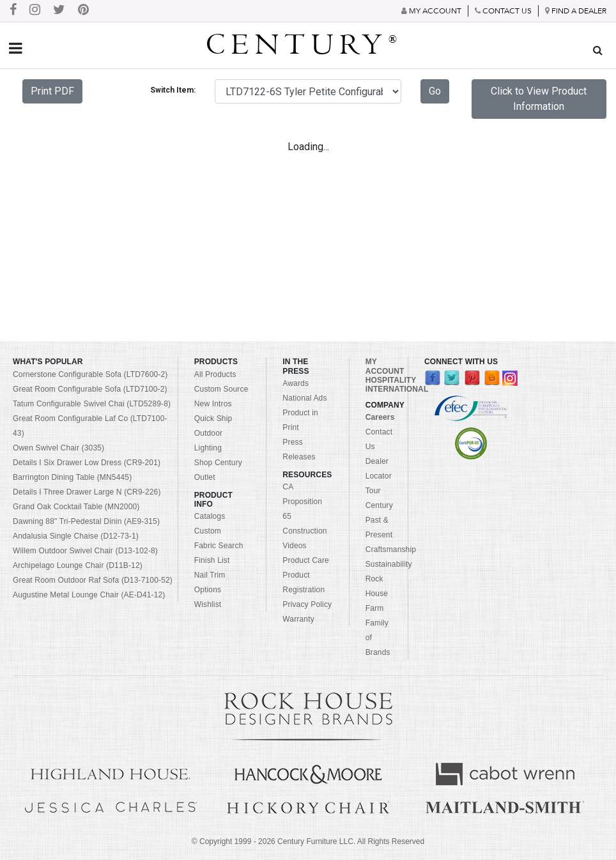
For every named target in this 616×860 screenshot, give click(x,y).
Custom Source (221, 389)
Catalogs (210, 516)
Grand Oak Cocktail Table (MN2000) (76, 507)
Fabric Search (219, 546)
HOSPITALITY (391, 380)
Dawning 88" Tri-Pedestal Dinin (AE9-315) (86, 521)
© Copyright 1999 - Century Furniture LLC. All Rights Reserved (308, 841)
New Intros (213, 404)
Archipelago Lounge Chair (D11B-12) (78, 565)
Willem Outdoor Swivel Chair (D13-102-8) (85, 551)
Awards (296, 383)
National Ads (304, 398)
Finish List (212, 560)
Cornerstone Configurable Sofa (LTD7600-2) (90, 374)
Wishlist (208, 604)
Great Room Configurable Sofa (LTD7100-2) (90, 389)
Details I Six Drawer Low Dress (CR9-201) (87, 463)
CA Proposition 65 (302, 502)
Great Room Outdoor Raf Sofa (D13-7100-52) (93, 580)
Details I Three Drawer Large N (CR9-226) (87, 492)
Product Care (306, 560)
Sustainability (389, 564)
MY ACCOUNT (385, 366)
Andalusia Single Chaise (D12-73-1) (76, 536)
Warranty (298, 619)
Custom (208, 531)
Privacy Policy (307, 604)
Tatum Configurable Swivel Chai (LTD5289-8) (92, 404)
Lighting (208, 448)
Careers (380, 417)
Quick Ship (213, 418)
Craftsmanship (391, 549)
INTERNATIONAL (397, 389)
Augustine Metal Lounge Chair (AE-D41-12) (89, 595)
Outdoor (208, 433)
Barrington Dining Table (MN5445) (72, 477)
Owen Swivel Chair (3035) (58, 448)
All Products (215, 374)
